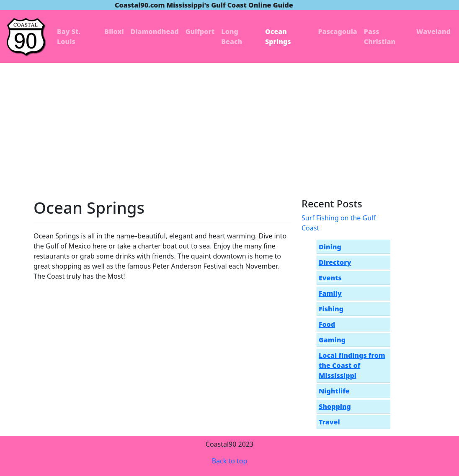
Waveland (433, 31)
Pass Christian (380, 36)
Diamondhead (155, 31)
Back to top (230, 461)
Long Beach (232, 36)
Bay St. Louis (69, 36)
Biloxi (114, 31)
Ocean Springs (278, 36)
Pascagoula (338, 31)
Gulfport (200, 31)
